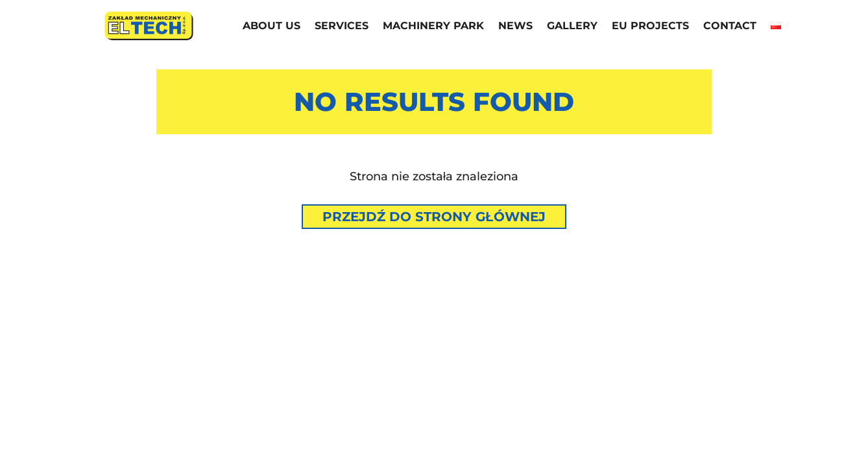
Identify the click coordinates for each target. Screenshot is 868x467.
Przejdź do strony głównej (434, 217)
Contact (730, 27)
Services (342, 27)
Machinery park (433, 27)
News (515, 27)
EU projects (650, 27)
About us (271, 27)
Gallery (572, 27)
